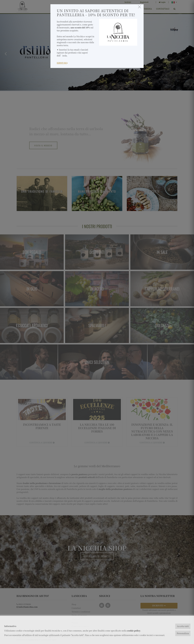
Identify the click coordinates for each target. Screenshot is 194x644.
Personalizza (183, 633)
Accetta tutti (183, 626)
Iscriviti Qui (62, 63)
